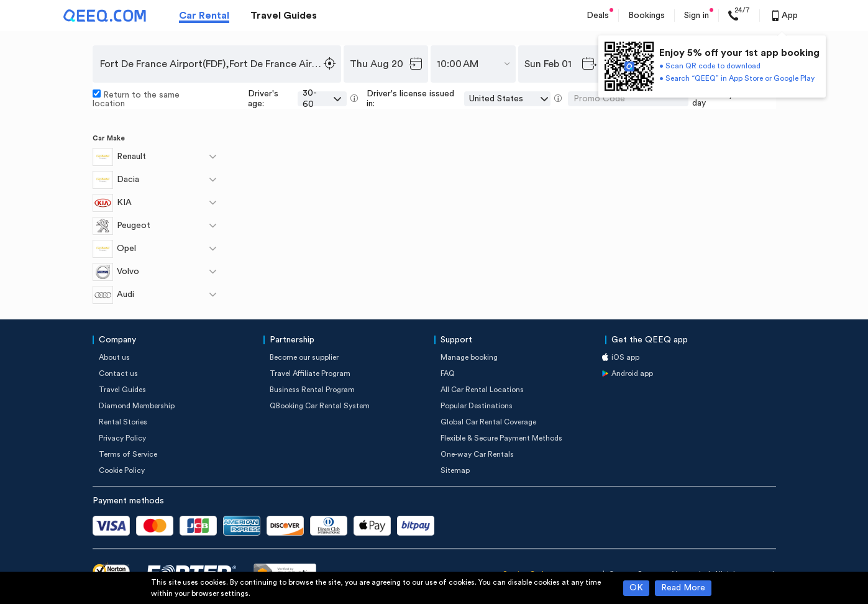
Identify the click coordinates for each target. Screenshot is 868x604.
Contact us (118, 373)
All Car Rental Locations (482, 390)
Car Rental (204, 16)
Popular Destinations (477, 406)
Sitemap (455, 470)
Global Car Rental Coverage (488, 422)
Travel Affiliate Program (310, 373)
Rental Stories (123, 422)
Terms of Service (128, 454)
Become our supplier (304, 357)
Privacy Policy (122, 438)
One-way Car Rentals (477, 454)
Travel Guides (284, 16)
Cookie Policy (122, 470)
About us (114, 357)
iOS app (625, 357)
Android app (632, 373)
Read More (683, 588)
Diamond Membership (137, 406)
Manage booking (469, 357)
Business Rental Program (312, 390)
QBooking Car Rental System (320, 406)
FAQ (448, 373)
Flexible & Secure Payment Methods (501, 438)
